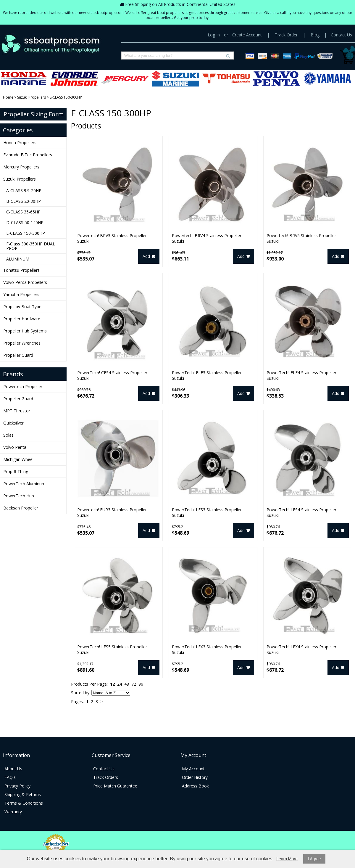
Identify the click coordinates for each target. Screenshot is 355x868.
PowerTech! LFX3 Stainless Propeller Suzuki (207, 650)
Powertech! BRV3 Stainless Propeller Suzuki (112, 238)
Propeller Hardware (22, 319)
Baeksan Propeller (21, 508)
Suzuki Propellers (175, 79)
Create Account (247, 35)
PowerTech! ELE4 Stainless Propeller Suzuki (301, 375)
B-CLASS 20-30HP (24, 201)
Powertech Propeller (23, 386)
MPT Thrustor (17, 411)
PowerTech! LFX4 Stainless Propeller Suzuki (301, 650)
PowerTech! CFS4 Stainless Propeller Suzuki (112, 375)
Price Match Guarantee (115, 786)
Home (8, 97)
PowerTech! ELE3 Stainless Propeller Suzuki (207, 375)
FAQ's (10, 777)
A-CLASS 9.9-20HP (24, 191)
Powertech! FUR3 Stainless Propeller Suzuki (112, 512)
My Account (193, 769)
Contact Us (341, 35)
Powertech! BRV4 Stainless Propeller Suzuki (207, 238)
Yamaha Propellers (327, 79)
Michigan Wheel (18, 459)
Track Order (286, 35)
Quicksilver (13, 423)
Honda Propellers (24, 79)
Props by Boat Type (22, 307)
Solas (8, 435)
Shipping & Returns (23, 794)
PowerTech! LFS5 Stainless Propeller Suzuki (112, 650)
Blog (315, 35)
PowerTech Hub (19, 496)
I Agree (314, 859)
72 (134, 684)
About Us (13, 769)
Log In (214, 35)
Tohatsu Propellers (226, 79)
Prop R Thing (16, 471)
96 (141, 684)
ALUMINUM (18, 259)
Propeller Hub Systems (25, 331)
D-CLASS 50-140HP (25, 222)
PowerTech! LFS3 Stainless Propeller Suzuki (207, 512)
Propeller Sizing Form (34, 114)
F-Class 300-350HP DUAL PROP (31, 246)
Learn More (287, 859)
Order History (195, 777)
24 (120, 684)
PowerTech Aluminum (24, 484)
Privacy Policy (17, 786)
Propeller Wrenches (22, 343)
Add (149, 256)
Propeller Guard (18, 355)
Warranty (13, 812)
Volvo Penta (15, 447)
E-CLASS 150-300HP (26, 233)
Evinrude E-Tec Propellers (74, 79)
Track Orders (106, 777)
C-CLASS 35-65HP (23, 212)
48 (127, 684)
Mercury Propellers (125, 79)
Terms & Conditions (24, 803)
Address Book (195, 786)
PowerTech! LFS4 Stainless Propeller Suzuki (301, 512)
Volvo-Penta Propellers (277, 79)
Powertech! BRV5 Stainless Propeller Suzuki (301, 238)
